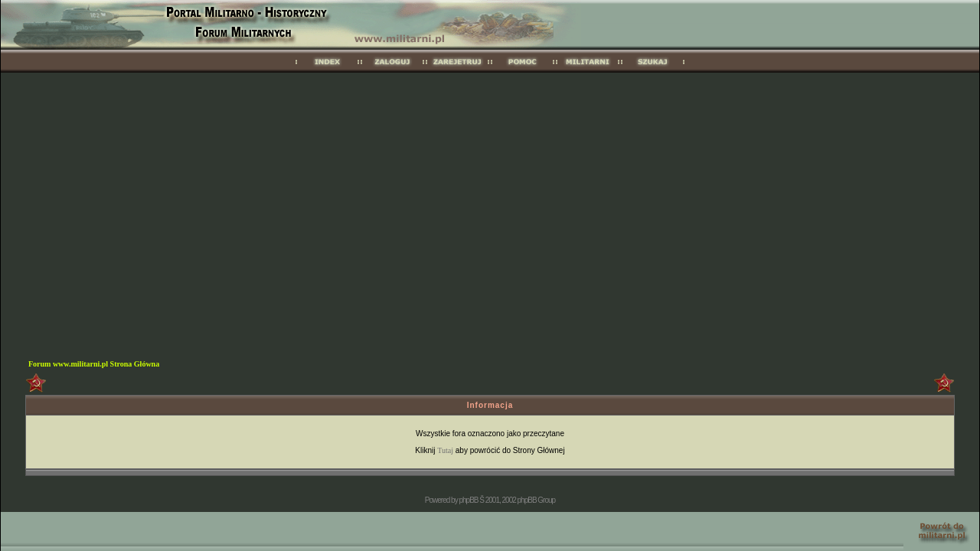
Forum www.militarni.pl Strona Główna (94, 364)
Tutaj (445, 450)
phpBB (468, 500)
